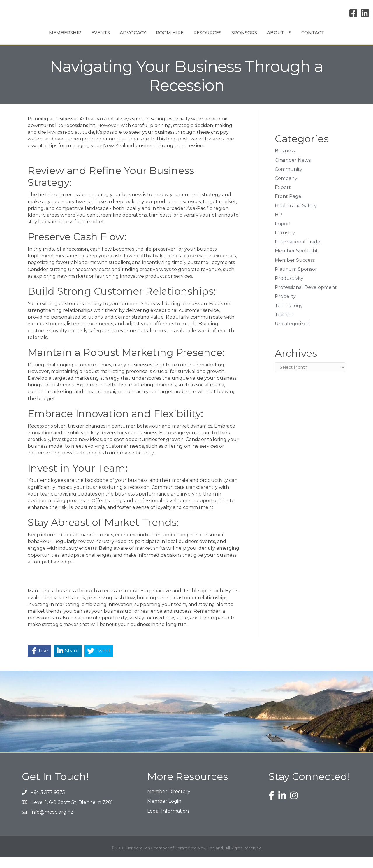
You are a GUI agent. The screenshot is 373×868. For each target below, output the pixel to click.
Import (283, 235)
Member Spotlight (296, 262)
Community (288, 181)
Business (285, 162)
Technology (289, 317)
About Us (307, 38)
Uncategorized (292, 335)
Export (283, 199)
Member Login (164, 812)
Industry (285, 244)
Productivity (289, 290)
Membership (37, 38)
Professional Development (306, 299)
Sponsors (272, 38)
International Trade (298, 253)
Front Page (288, 208)
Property (285, 308)
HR (278, 226)
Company (286, 190)
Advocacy (105, 38)
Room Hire (142, 38)
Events (73, 38)
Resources (235, 38)
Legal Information (168, 822)
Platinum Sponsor (296, 281)
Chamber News (293, 172)
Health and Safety (296, 217)
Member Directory (169, 803)
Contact (341, 38)
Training (284, 326)
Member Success (295, 272)
